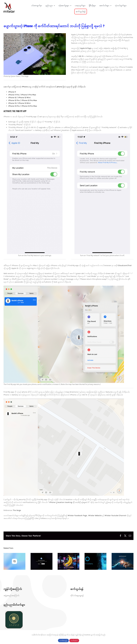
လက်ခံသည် (63, 641)
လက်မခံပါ (74, 641)
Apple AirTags (86, 48)
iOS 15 (81, 56)
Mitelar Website (95, 515)
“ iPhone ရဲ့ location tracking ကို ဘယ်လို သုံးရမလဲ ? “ (69, 502)
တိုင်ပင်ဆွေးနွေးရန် (77, 595)
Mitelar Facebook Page (78, 515)
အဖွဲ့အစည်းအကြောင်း (11, 595)
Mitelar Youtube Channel (115, 515)
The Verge (17, 510)
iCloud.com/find (124, 265)
